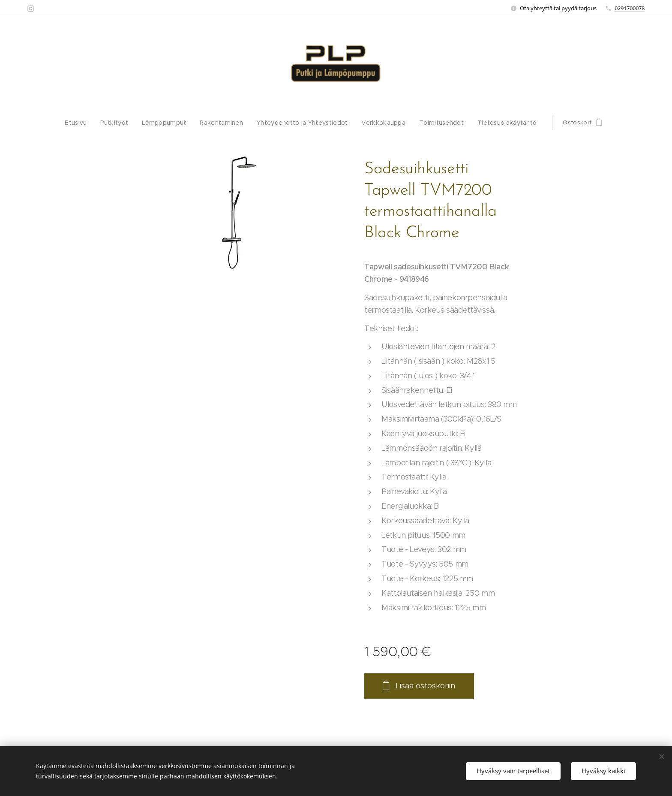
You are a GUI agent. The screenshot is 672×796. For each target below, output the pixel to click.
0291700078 (630, 8)
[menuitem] (87, 123)
